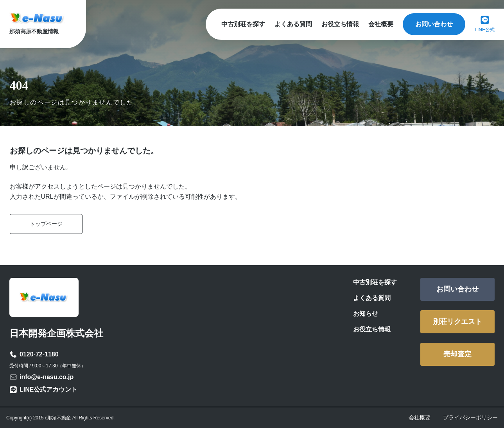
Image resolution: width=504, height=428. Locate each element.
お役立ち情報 (340, 24)
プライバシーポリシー (470, 417)
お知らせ (366, 314)
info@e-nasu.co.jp (47, 377)
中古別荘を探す (243, 24)
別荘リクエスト (457, 322)
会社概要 (381, 24)
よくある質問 (293, 24)
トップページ (46, 224)
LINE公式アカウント (48, 389)
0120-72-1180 (39, 354)
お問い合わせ (434, 24)
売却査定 (457, 354)
